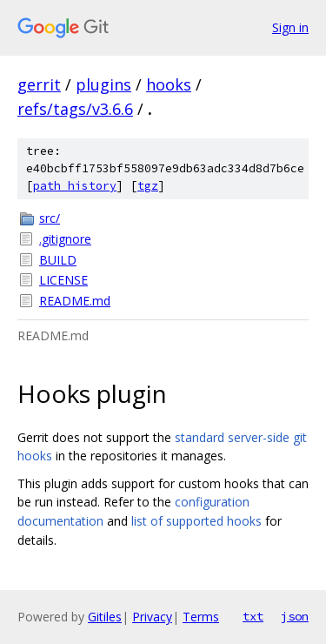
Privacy (152, 617)
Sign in (290, 27)
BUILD (58, 260)
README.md (75, 301)
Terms (201, 617)
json (295, 616)
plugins (103, 84)
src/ (50, 218)
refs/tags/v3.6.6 (75, 109)
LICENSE (63, 280)
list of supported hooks (196, 521)
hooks (169, 84)
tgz (148, 186)
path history (75, 186)
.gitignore (65, 239)
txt (253, 616)
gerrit (39, 84)
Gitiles (105, 617)
